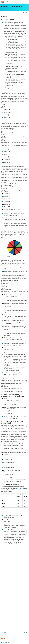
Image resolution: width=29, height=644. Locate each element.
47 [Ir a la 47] (3, 462)
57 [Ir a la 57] (3, 524)
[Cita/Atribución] (15, 643)
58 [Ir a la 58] (3, 530)
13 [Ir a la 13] (3, 196)
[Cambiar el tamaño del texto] (27, 12)
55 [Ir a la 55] (3, 516)
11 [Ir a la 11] (3, 162)
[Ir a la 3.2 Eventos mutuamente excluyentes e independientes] (15, 395)
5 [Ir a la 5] (2, 118)
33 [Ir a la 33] (3, 344)
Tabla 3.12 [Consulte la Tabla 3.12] (18, 488)
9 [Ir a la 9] (2, 157)
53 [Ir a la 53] (3, 480)
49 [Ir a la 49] (3, 467)
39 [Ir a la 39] (3, 391)
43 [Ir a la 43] (3, 417)
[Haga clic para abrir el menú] (2, 12)
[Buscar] (23, 12)
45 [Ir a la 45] (3, 457)
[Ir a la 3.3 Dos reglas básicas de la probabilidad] (15, 422)
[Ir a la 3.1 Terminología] (15, 19)
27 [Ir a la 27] (3, 309)
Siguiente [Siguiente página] (25, 632)
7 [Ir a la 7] (2, 152)
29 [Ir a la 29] (3, 320)
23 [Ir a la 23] (3, 271)
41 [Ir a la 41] (3, 403)
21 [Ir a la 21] (3, 224)
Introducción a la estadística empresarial (11, 6)
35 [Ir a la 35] (3, 352)
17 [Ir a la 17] (3, 207)
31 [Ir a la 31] (3, 332)
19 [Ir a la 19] (3, 214)
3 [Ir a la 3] (2, 112)
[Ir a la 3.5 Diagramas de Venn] (15, 484)
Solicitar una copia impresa (6, 637)
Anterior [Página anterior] (3, 632)
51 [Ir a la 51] (3, 474)
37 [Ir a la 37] (3, 373)
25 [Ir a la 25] (3, 299)
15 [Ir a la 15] (3, 201)
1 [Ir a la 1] (2, 22)
